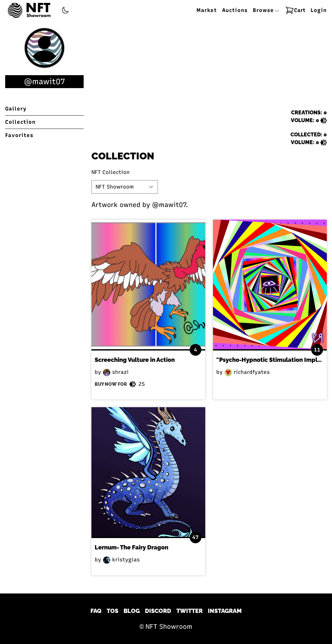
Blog (132, 611)
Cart (295, 10)
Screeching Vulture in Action (135, 360)
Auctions (235, 10)
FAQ (96, 611)
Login (319, 10)
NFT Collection (111, 172)
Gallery (16, 109)
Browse (266, 10)
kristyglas (121, 560)
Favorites (19, 135)
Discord (158, 611)
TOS (113, 611)
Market (207, 10)
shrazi (116, 372)
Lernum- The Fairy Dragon (131, 547)
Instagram (225, 611)
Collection (20, 122)
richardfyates (247, 372)
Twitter (190, 611)
